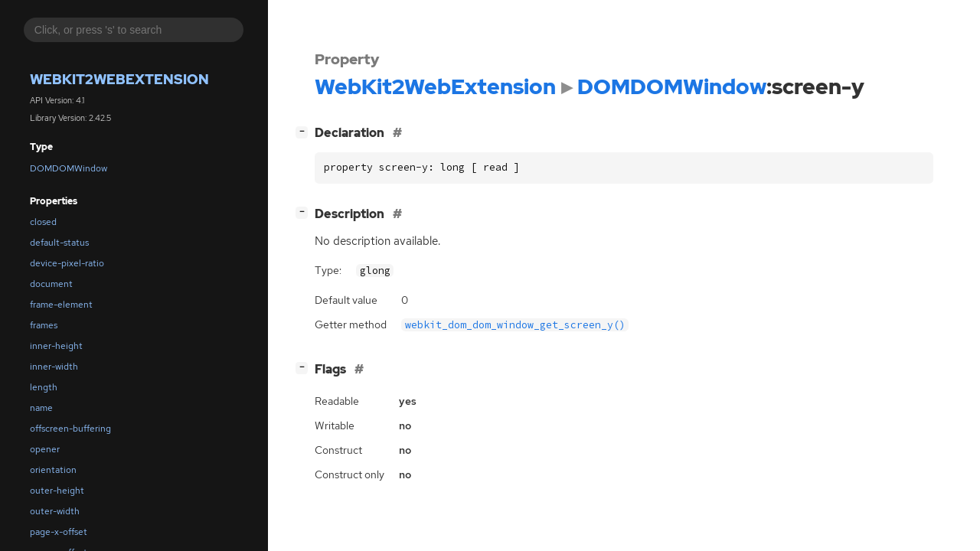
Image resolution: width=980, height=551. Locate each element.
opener (45, 449)
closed (43, 222)
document (51, 284)
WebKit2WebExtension (119, 79)
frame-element (61, 305)
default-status (59, 243)
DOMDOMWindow (69, 168)
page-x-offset (59, 532)
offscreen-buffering (70, 429)
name (41, 408)
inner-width (54, 367)
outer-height (57, 491)
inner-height (56, 346)
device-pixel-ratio (67, 263)
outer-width (55, 511)
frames (44, 325)
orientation (53, 470)
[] (305, 131)
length (44, 387)
